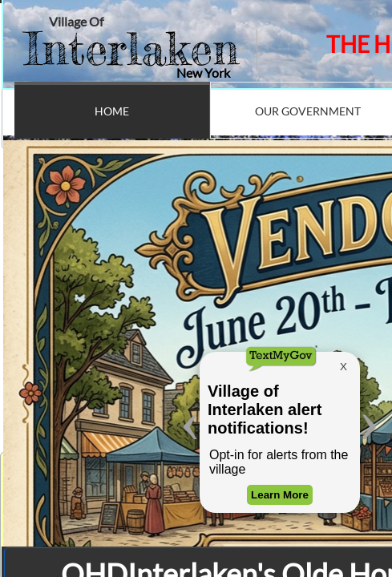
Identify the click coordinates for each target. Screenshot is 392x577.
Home (112, 111)
